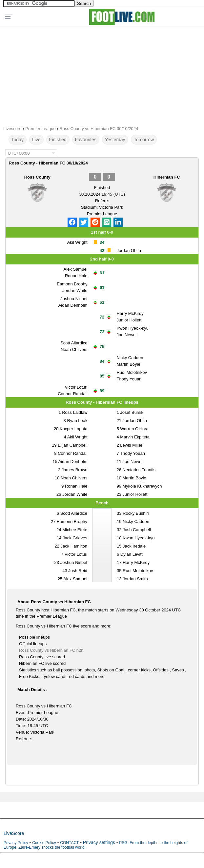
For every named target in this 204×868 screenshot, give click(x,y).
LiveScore (14, 833)
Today (18, 140)
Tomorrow (144, 140)
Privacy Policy (16, 843)
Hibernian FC (167, 177)
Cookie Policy (44, 843)
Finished (58, 140)
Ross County (37, 177)
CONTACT (69, 843)
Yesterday (115, 140)
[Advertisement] (102, 74)
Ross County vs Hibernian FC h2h (51, 650)
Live (36, 140)
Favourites (86, 140)
